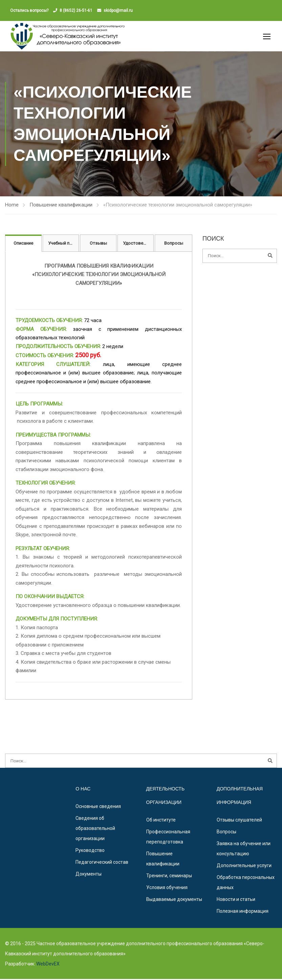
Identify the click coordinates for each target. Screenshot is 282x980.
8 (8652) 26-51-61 (76, 10)
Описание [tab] (23, 244)
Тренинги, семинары (169, 877)
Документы (89, 875)
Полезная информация (243, 912)
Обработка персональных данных (246, 883)
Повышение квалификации (61, 206)
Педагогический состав (102, 863)
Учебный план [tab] (62, 244)
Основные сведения (98, 807)
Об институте (161, 821)
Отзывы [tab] (98, 244)
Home (12, 206)
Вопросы (226, 833)
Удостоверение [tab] (138, 244)
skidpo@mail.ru (118, 10)
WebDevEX (47, 965)
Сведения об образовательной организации (95, 829)
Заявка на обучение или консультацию (244, 850)
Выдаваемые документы (174, 900)
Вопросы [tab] (174, 244)
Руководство (90, 851)
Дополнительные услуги (244, 866)
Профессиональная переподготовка (168, 838)
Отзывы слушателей (239, 821)
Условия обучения (167, 888)
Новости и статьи (236, 900)
